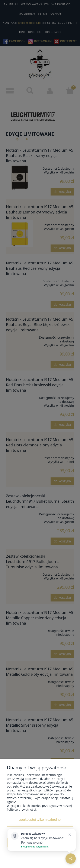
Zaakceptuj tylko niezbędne (40, 819)
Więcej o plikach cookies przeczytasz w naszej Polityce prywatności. (39, 808)
